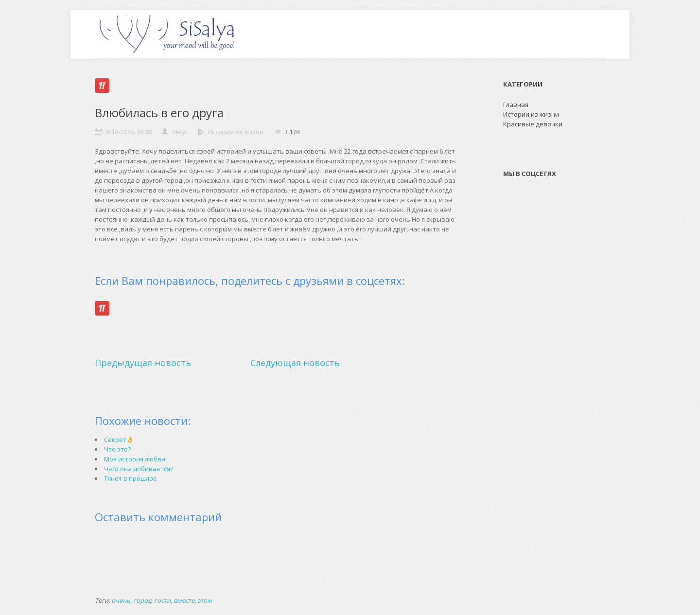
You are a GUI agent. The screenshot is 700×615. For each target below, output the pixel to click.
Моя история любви (135, 459)
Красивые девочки (533, 124)
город (142, 600)
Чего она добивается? (139, 469)
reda (180, 132)
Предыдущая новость (143, 363)
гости (162, 600)
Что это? (117, 449)
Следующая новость (295, 363)
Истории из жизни (236, 132)
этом (205, 600)
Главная (516, 105)
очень (121, 600)
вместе (184, 600)
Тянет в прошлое (131, 478)
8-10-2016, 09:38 (129, 132)
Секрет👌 (119, 439)
